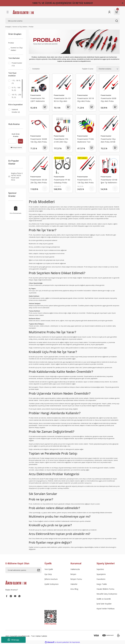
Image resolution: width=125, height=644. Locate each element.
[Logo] (23, 12)
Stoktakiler (36, 69)
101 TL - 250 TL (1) (16, 96)
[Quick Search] (12, 142)
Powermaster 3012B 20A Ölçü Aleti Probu (39, 181)
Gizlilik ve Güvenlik (104, 599)
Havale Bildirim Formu (105, 589)
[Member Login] (109, 12)
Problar (31, 27)
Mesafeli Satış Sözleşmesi (107, 594)
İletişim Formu (76, 579)
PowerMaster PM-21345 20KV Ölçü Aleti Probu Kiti (61, 141)
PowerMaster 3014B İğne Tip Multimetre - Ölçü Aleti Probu (109, 181)
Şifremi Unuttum (51, 579)
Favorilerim (101, 579)
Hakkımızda (75, 569)
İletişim (73, 574)
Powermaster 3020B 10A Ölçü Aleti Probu (39, 140)
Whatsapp (13, 640)
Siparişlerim (101, 574)
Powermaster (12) (17, 64)
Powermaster (36, 95)
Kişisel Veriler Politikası (106, 609)
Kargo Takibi (102, 584)
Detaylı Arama (16, 148)
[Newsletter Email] (23, 570)
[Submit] (39, 570)
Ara (20, 142)
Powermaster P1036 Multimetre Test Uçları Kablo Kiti (85, 141)
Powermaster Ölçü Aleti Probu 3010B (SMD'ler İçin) (108, 141)
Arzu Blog (74, 589)
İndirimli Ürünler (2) (16, 111)
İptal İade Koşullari (104, 604)
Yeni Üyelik (49, 569)
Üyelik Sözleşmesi (51, 584)
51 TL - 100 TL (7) (16, 89)
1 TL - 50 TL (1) (16, 82)
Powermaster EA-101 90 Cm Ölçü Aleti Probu (62, 100)
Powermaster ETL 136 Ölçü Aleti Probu (85, 181)
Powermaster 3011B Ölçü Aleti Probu (86, 100)
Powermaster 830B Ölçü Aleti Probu (108, 100)
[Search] (62, 21)
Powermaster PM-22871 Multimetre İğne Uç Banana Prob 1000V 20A (39, 100)
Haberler (74, 584)
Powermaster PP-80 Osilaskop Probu (62, 181)
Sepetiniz (100, 569)
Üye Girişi (48, 574)
